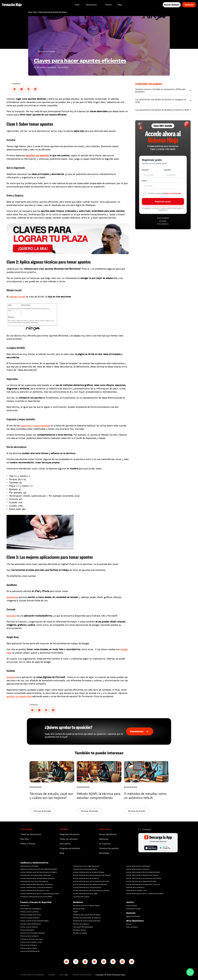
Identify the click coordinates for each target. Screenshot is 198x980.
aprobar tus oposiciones (19, 696)
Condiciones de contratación (32, 975)
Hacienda (131, 913)
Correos (129, 924)
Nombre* (145, 170)
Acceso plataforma (108, 834)
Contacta (147, 829)
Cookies (52, 975)
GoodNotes (12, 597)
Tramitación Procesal (133, 909)
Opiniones (104, 839)
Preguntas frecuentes (69, 834)
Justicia (130, 902)
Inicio (30, 12)
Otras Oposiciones (135, 921)
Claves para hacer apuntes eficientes (52, 12)
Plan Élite (25, 839)
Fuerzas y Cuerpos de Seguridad (36, 902)
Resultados (104, 853)
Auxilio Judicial (131, 906)
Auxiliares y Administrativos (34, 863)
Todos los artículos (69, 839)
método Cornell (17, 297)
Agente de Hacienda (133, 916)
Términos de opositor (109, 848)
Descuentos (65, 844)
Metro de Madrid (132, 927)
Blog (35, 12)
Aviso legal (64, 975)
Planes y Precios (28, 844)
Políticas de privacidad (82, 975)
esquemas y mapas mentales (35, 426)
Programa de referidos (70, 848)
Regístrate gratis (163, 202)
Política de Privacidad (172, 193)
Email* (145, 181)
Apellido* (167, 170)
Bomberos (78, 902)
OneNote (11, 677)
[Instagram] (76, 962)
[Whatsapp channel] (132, 962)
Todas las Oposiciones (31, 834)
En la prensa (105, 844)
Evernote (11, 616)
